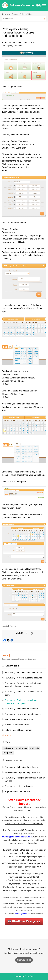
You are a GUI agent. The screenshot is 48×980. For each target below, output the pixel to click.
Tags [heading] (8, 742)
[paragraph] (24, 332)
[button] (37, 5)
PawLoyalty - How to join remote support (23, 714)
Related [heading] (14, 760)
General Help (27, 14)
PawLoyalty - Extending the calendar (21, 709)
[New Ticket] (24, 960)
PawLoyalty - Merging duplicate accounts (23, 678)
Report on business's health (17, 792)
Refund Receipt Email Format (18, 730)
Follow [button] (6, 655)
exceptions (8, 753)
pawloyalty (34, 748)
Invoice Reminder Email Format (19, 719)
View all (6, 735)
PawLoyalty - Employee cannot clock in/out (24, 673)
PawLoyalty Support (10, 14)
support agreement (21, 914)
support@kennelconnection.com (17, 837)
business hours (10, 748)
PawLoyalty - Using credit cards (19, 786)
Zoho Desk (30, 976)
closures (23, 748)
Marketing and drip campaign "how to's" (23, 772)
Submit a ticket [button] (24, 960)
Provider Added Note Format (18, 725)
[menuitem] (37, 5)
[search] (24, 19)
